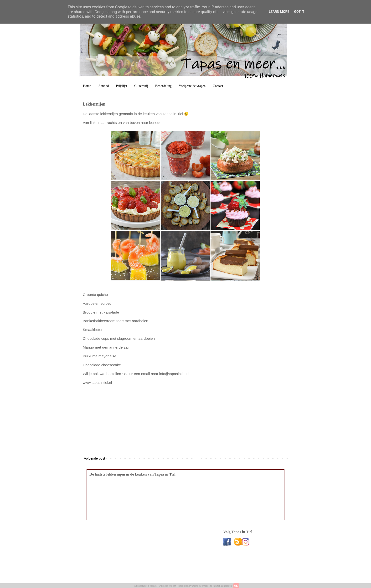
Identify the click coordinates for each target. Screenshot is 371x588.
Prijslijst (122, 86)
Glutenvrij (141, 86)
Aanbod (103, 86)
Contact (218, 86)
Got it (299, 12)
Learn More (279, 12)
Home (87, 86)
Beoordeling (163, 86)
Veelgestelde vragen (192, 86)
